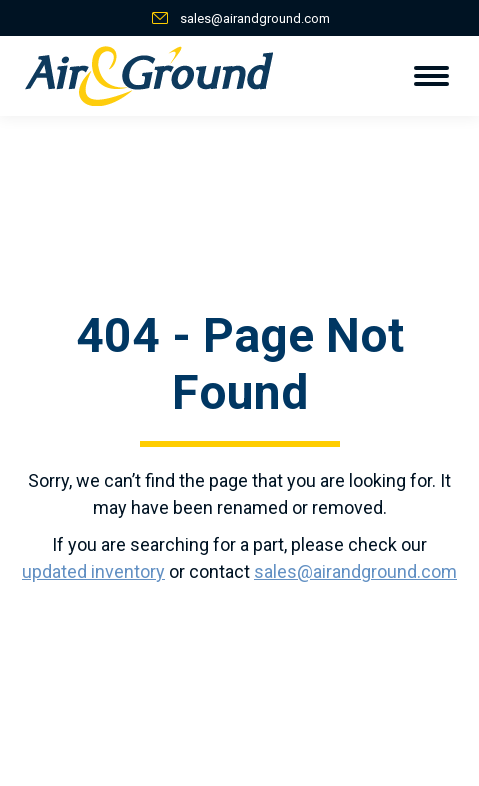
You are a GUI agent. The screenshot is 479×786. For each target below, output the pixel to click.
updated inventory (93, 571)
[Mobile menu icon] (431, 76)
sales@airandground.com (255, 18)
